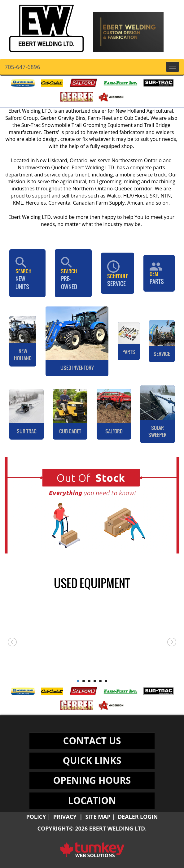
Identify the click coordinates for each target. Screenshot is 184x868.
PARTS (159, 273)
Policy (36, 817)
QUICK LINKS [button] (92, 760)
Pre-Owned (73, 273)
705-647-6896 (22, 67)
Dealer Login (138, 817)
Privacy (65, 817)
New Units (27, 273)
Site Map (98, 817)
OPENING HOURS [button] (92, 780)
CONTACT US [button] (92, 741)
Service (118, 273)
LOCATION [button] (92, 800)
